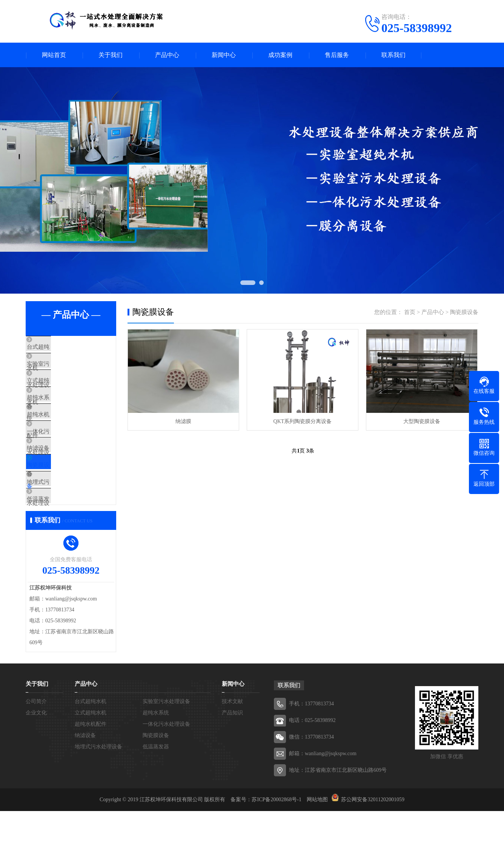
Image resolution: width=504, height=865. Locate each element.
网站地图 (317, 853)
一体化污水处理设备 (69, 459)
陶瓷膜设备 (58, 503)
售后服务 (337, 55)
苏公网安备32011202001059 (373, 853)
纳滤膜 (183, 421)
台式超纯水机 (60, 347)
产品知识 (232, 767)
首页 (410, 312)
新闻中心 (224, 55)
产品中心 (167, 55)
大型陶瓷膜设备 (422, 421)
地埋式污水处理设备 (69, 525)
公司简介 (36, 755)
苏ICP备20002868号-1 (276, 853)
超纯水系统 (58, 414)
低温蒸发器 (58, 548)
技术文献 (232, 755)
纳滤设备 (55, 481)
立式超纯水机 (60, 392)
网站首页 (54, 55)
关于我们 (111, 55)
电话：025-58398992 (312, 774)
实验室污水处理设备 (69, 369)
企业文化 (36, 767)
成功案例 (280, 55)
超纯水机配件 (60, 436)
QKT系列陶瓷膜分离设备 (303, 421)
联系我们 (393, 55)
